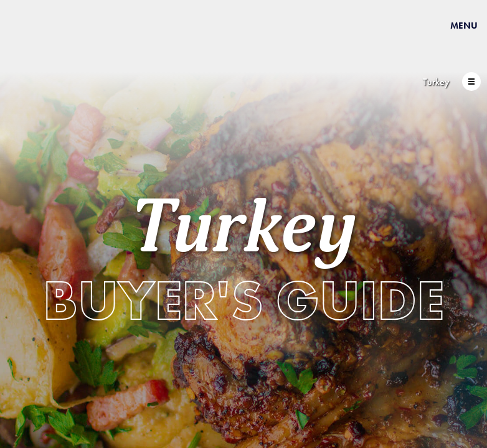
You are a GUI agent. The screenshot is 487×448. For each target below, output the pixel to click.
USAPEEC (50, 45)
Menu (464, 26)
